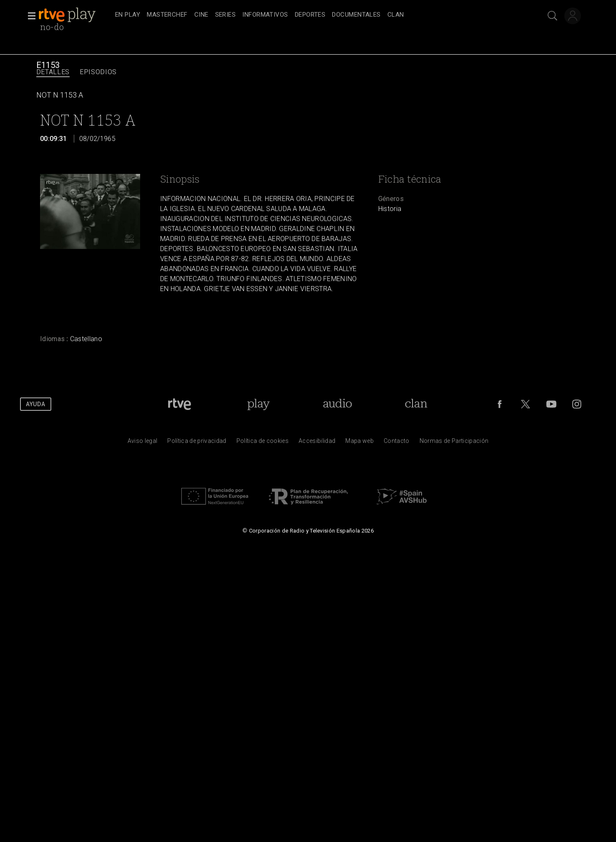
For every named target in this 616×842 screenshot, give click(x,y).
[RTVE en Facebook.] (500, 404)
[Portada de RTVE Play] (258, 404)
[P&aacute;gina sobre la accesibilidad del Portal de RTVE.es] (317, 443)
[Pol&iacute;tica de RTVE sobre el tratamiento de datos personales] (197, 443)
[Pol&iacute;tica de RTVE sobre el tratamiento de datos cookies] (263, 443)
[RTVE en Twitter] (525, 404)
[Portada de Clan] (416, 404)
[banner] (75, 15)
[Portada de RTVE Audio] (338, 404)
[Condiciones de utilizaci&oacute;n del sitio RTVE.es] (143, 443)
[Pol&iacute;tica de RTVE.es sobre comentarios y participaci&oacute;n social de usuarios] (454, 443)
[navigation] (317, 15)
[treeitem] (128, 15)
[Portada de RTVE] (180, 404)
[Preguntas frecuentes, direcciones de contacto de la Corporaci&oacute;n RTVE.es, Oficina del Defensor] (397, 443)
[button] (29, 16)
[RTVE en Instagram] (577, 404)
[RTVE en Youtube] (551, 404)
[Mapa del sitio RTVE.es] (360, 443)
